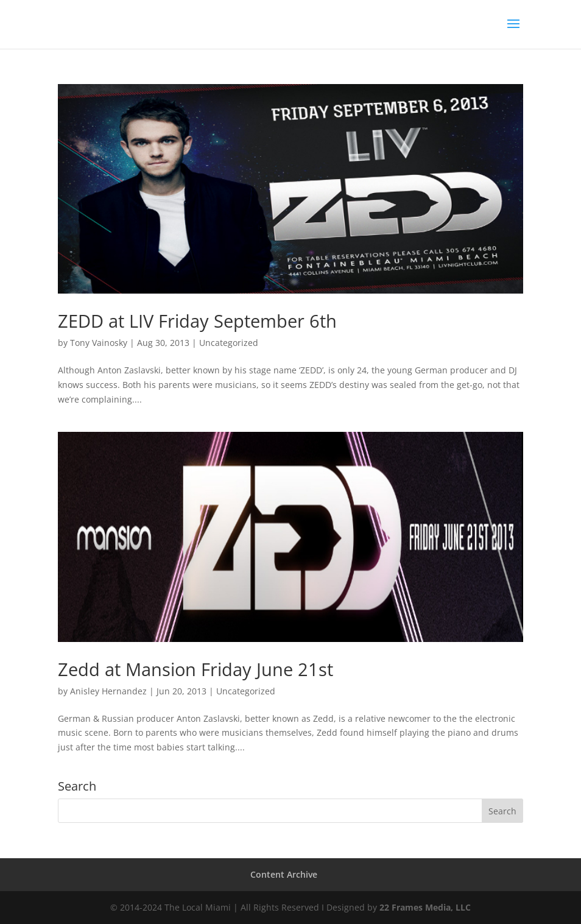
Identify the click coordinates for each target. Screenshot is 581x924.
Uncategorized (229, 343)
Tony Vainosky (99, 343)
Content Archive (284, 874)
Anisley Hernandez (108, 691)
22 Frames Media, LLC (425, 907)
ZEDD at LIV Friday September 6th (197, 321)
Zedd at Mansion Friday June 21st (195, 669)
